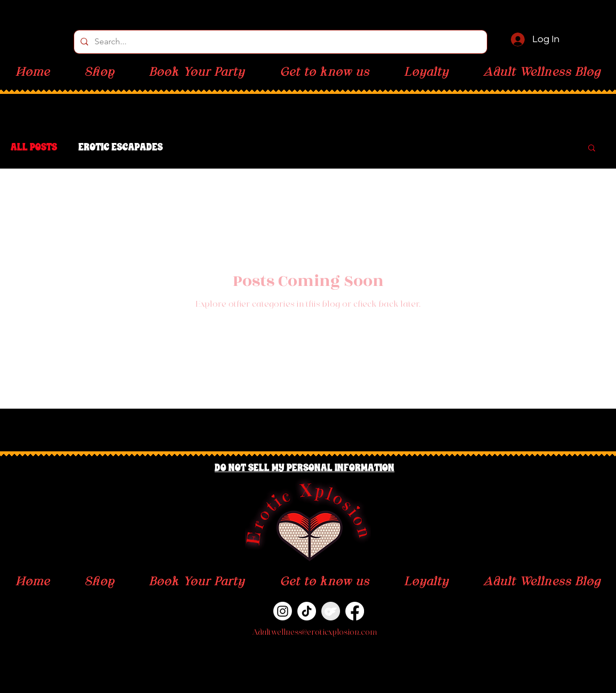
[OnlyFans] (331, 611)
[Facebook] (355, 611)
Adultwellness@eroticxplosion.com (314, 633)
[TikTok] (307, 611)
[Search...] (279, 42)
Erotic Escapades (121, 147)
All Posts (34, 147)
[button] (592, 149)
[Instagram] (283, 611)
